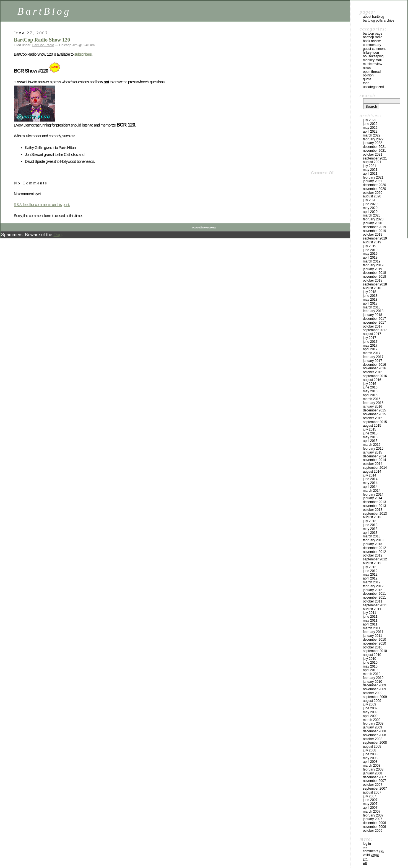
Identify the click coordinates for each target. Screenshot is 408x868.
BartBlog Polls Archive (379, 20)
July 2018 (370, 292)
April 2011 (370, 624)
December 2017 (374, 319)
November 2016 (374, 368)
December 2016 (374, 365)
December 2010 (374, 640)
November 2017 (374, 323)
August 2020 (372, 196)
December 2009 (374, 685)
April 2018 (370, 303)
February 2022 (373, 139)
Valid (371, 855)
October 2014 (373, 464)
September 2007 (375, 789)
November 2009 (374, 689)
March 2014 (372, 491)
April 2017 (370, 349)
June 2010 (370, 663)
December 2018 (374, 273)
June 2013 (370, 525)
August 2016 (372, 380)
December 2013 (374, 502)
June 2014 (370, 479)
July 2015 (370, 429)
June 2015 (370, 433)
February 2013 (373, 540)
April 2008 (370, 762)
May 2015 (370, 437)
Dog (57, 235)
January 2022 (372, 143)
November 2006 (374, 827)
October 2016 (373, 372)
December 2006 (374, 823)
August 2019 (372, 242)
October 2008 (373, 739)
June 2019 (370, 250)
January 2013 (372, 544)
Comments (373, 851)
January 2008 (372, 773)
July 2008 (370, 750)
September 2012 (375, 559)
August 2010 (372, 655)
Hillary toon (371, 53)
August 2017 (372, 334)
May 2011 (370, 620)
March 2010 (372, 674)
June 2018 (370, 296)
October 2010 (373, 647)
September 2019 (375, 238)
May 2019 (370, 254)
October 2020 (373, 193)
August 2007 (372, 792)
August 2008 (372, 746)
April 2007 (370, 808)
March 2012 (372, 582)
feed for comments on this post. (42, 205)
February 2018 (373, 311)
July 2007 (370, 796)
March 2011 (372, 628)
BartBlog (44, 11)
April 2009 (370, 716)
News (367, 68)
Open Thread (372, 72)
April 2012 (370, 578)
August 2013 (372, 517)
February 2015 (373, 449)
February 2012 (373, 586)
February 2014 (373, 494)
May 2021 (370, 170)
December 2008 (374, 731)
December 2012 (374, 548)
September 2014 (375, 468)
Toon (366, 83)
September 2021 (375, 158)
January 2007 (372, 819)
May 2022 (370, 128)
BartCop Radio (43, 45)
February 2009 (373, 723)
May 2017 (370, 346)
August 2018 (372, 288)
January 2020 (372, 223)
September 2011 (375, 605)
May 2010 (370, 666)
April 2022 (370, 132)
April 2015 (370, 441)
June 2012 (370, 571)
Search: (368, 95)
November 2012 (374, 552)
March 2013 (372, 536)
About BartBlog (374, 17)
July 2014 (370, 475)
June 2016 (370, 387)
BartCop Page (373, 34)
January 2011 (372, 636)
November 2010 (374, 643)
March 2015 (372, 445)
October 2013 (373, 510)
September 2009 (375, 697)
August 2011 (372, 609)
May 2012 (370, 575)
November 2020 (374, 189)
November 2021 (374, 151)
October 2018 (373, 280)
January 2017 (372, 361)
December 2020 (374, 185)
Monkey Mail (372, 60)
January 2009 (372, 727)
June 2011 (370, 617)
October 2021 (373, 154)
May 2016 (370, 391)
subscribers (83, 54)
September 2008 (375, 743)
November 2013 (374, 506)
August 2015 (372, 426)
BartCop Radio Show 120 (42, 40)
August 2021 (372, 162)
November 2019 (374, 231)
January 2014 (372, 498)
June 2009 (370, 708)
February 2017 (373, 357)
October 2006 (373, 831)
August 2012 (372, 563)
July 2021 (370, 166)
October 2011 (373, 601)
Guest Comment (374, 49)
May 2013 (370, 529)
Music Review (372, 64)
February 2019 (373, 265)
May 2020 (370, 208)
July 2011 (370, 613)
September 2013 (375, 514)
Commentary (372, 45)
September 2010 (375, 651)
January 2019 (372, 269)
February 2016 (373, 403)
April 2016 (370, 395)
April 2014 (370, 487)
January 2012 (372, 590)
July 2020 (370, 200)
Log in (367, 844)
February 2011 (373, 632)
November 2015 (374, 414)
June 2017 (370, 342)
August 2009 (372, 701)
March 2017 (372, 353)
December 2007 (374, 777)
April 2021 (370, 174)
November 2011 (374, 597)
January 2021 (372, 181)
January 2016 (372, 406)
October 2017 (373, 326)
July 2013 (370, 521)
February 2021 (373, 177)
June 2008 (370, 754)
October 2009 (373, 693)
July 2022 (370, 120)
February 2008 (373, 769)
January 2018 (372, 315)
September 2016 (375, 376)
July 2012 (370, 567)
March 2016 (372, 399)
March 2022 (372, 135)
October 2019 (373, 235)
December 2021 (374, 147)
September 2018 (375, 284)
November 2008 (374, 735)
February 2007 (373, 815)
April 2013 (370, 533)
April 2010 (370, 670)
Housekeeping (373, 56)
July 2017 (370, 338)
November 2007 (374, 781)
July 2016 (370, 384)
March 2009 (372, 720)
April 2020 (370, 212)
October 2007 (373, 785)
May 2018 (370, 300)
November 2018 (374, 277)
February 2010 (373, 678)
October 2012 (373, 555)
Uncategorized (373, 87)
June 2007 (370, 800)
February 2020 (373, 219)
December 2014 (374, 456)
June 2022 (370, 124)
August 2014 (372, 472)
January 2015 (372, 452)
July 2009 (370, 704)
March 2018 (372, 307)
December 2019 (374, 227)
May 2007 (370, 804)
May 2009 (370, 712)
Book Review (372, 41)
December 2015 (374, 410)
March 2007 (372, 812)
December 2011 (374, 594)
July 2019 (370, 246)
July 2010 (370, 659)
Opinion (368, 75)
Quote (367, 79)
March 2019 (372, 261)
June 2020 (370, 204)
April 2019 (370, 257)
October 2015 (373, 418)
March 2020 (372, 215)
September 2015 (375, 422)
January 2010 (372, 682)
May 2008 (370, 758)
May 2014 (370, 483)
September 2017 (375, 330)
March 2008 (372, 766)
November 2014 (374, 460)
